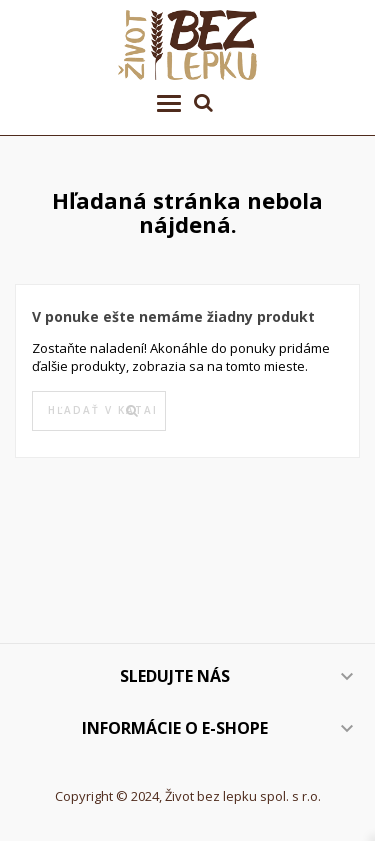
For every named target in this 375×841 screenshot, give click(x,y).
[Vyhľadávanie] (99, 411)
